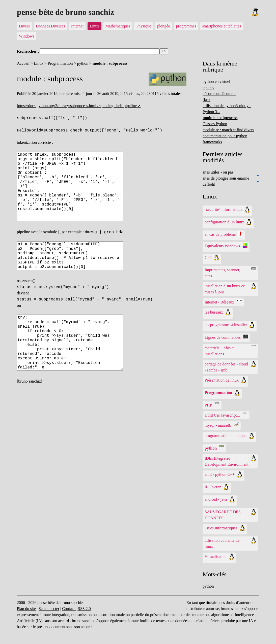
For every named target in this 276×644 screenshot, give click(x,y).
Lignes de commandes (226, 337)
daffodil (209, 184)
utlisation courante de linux (230, 543)
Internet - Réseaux (223, 302)
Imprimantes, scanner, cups (230, 273)
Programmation (60, 63)
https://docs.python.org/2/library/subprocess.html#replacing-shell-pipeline (77, 106)
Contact (69, 609)
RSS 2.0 (84, 609)
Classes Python (215, 124)
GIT (212, 258)
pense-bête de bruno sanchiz (65, 12)
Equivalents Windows (226, 246)
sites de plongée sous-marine (226, 178)
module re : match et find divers (228, 130)
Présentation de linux (225, 380)
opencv (208, 88)
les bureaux (218, 312)
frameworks (212, 142)
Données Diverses (50, 26)
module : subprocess (220, 118)
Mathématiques (118, 26)
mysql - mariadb (222, 425)
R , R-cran (217, 487)
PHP (212, 405)
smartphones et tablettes (222, 26)
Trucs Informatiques (225, 528)
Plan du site (26, 609)
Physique (144, 26)
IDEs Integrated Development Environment (230, 461)
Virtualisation (219, 557)
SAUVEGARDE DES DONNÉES (230, 515)
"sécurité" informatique (227, 210)
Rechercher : (28, 51)
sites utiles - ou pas (218, 172)
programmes (186, 26)
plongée (164, 26)
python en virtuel (216, 81)
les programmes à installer (230, 325)
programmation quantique (229, 436)
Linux (94, 26)
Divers (24, 26)
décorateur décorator (219, 94)
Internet (77, 26)
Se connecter (49, 609)
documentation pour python (225, 136)
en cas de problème (224, 234)
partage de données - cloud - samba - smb (230, 367)
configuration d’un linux (228, 222)
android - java (220, 499)
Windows (27, 36)
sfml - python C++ (223, 474)
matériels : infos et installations (230, 351)
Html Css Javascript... (226, 415)
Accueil (23, 63)
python (83, 63)
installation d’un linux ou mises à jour (230, 289)
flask (206, 100)
